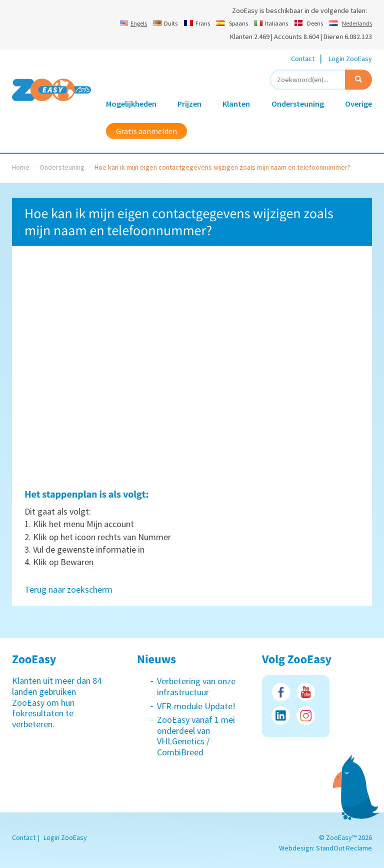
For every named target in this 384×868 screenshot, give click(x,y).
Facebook (281, 692)
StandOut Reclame (344, 848)
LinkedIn (281, 716)
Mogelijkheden (131, 104)
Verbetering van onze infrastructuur (196, 687)
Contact (303, 59)
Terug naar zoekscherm (68, 589)
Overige (358, 104)
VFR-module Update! (196, 706)
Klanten (236, 104)
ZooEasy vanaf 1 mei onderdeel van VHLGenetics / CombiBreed (196, 736)
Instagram (306, 716)
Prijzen (189, 104)
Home (21, 167)
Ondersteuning (298, 104)
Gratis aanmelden (146, 131)
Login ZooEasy (350, 59)
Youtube (306, 692)
